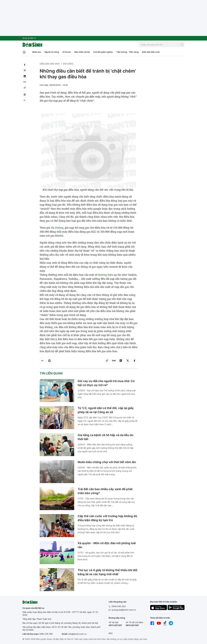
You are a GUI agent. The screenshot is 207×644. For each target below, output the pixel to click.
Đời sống (68, 64)
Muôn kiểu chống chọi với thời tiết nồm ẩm (107, 462)
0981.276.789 (46, 634)
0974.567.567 (132, 625)
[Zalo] (25, 82)
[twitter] (25, 70)
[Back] (25, 100)
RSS (111, 633)
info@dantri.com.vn (77, 634)
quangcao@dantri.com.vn (124, 610)
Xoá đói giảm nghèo (103, 52)
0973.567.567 (115, 625)
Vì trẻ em (67, 52)
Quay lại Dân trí (29, 38)
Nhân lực (37, 52)
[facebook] (25, 65)
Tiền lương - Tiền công (127, 52)
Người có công (52, 52)
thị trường (57, 228)
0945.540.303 (119, 606)
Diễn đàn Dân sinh (151, 52)
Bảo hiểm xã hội (82, 52)
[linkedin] (25, 76)
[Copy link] (25, 88)
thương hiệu (106, 275)
